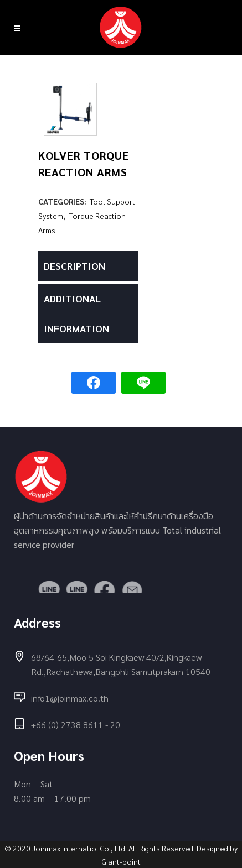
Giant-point (121, 861)
